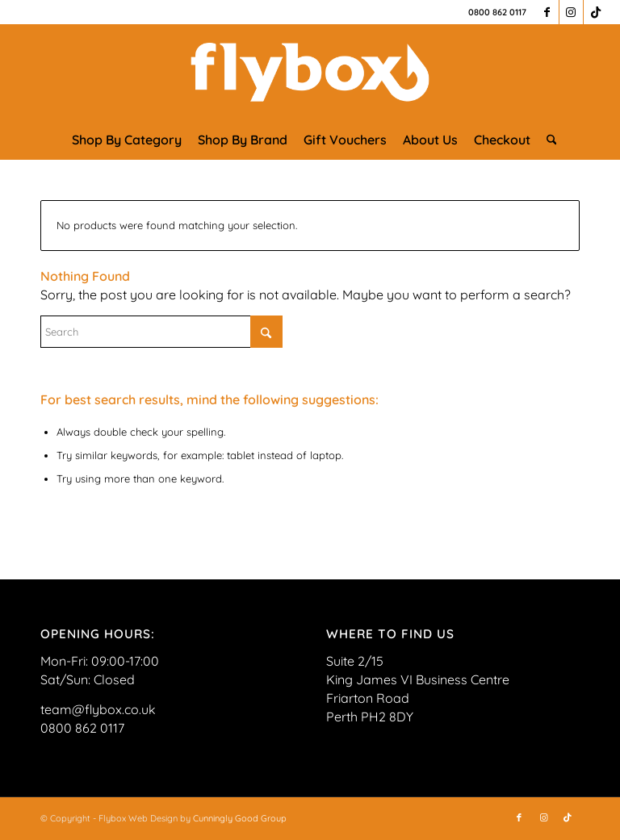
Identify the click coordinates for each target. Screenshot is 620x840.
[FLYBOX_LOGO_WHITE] (310, 72)
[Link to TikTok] (596, 12)
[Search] (548, 140)
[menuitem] (127, 140)
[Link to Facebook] (547, 12)
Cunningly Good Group (240, 818)
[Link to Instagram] (571, 12)
